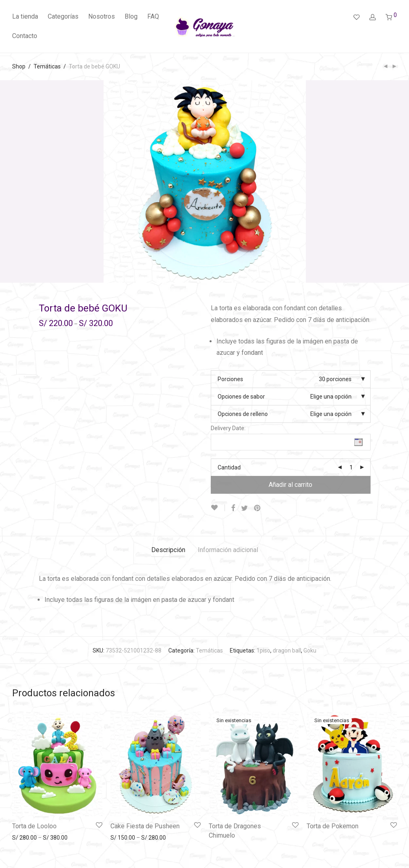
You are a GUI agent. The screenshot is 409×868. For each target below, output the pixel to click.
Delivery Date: (228, 428)
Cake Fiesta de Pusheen (145, 826)
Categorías (63, 16)
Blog (131, 16)
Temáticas (47, 66)
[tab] (168, 550)
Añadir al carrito (290, 485)
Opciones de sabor (241, 397)
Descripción (168, 550)
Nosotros (102, 16)
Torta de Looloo (34, 826)
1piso (263, 650)
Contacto (25, 36)
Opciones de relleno (243, 414)
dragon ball (287, 650)
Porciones (230, 379)
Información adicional (228, 550)
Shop (19, 66)
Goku (310, 650)
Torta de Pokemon (333, 826)
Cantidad (229, 467)
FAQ (153, 16)
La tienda (25, 16)
